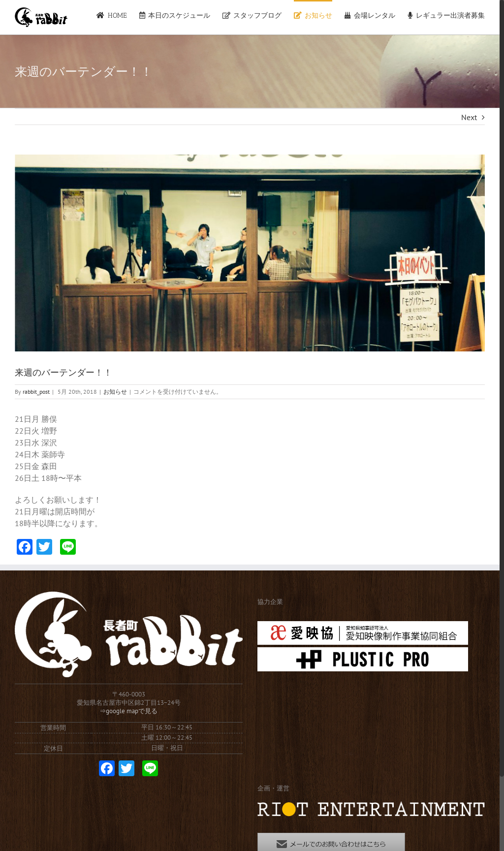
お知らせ (115, 392)
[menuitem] (118, 15)
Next (469, 117)
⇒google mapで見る (128, 711)
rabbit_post (36, 392)
